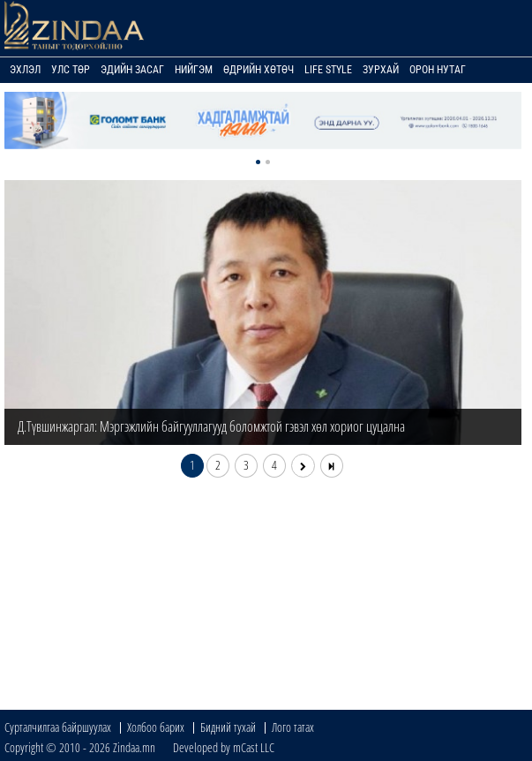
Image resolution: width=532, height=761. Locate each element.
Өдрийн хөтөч (259, 70)
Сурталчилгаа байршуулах (58, 727)
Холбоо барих (156, 727)
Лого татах (293, 727)
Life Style (328, 70)
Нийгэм (194, 70)
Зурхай (381, 70)
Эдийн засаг (132, 70)
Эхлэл (25, 70)
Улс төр (71, 70)
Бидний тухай (228, 727)
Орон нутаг (438, 70)
